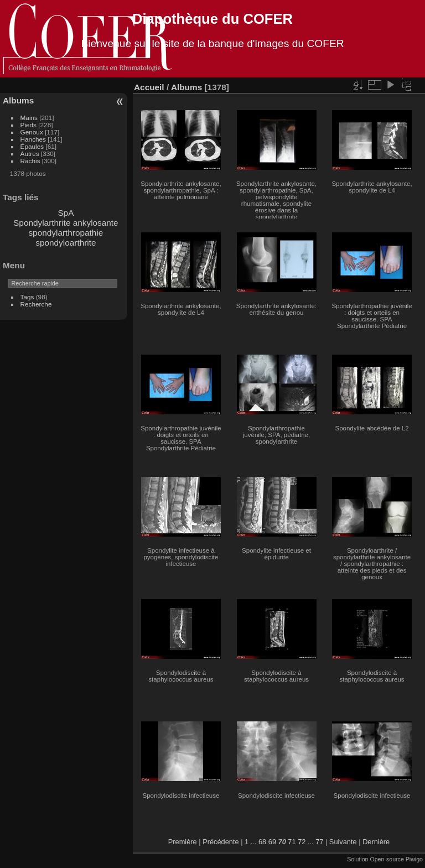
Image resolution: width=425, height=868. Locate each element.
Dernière (376, 842)
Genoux (32, 132)
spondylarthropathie (66, 233)
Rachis (30, 161)
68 (262, 842)
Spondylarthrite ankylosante (66, 223)
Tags (27, 297)
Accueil (149, 87)
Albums (18, 100)
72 (302, 842)
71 (292, 842)
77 (319, 842)
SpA (66, 213)
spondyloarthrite (66, 243)
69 (272, 842)
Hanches (33, 139)
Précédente (221, 842)
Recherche (36, 304)
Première (183, 842)
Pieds (28, 125)
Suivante (343, 842)
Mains (29, 118)
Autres (30, 154)
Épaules (32, 146)
